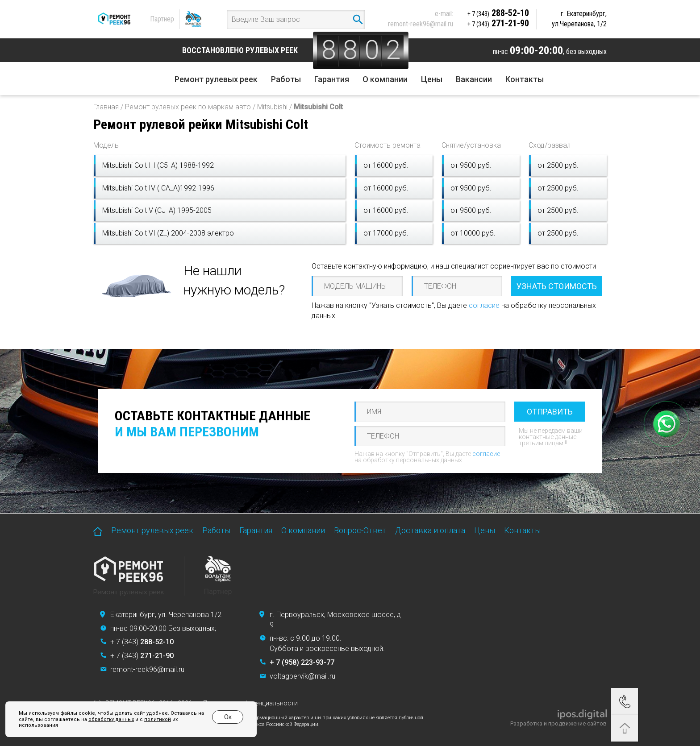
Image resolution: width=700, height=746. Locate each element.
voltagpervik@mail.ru (302, 676)
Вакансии (474, 79)
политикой (158, 719)
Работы (286, 79)
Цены (432, 79)
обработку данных (111, 719)
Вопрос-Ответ (360, 530)
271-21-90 (498, 23)
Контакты (525, 79)
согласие (484, 305)
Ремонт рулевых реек (216, 79)
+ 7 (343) (142, 642)
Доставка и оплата (430, 530)
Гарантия (332, 79)
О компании (385, 79)
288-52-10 (498, 13)
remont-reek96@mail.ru (421, 24)
